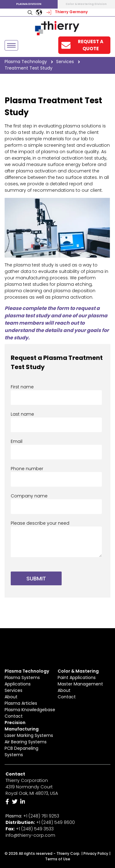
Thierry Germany (66, 12)
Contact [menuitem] (14, 716)
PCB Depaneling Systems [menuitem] (21, 751)
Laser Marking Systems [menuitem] (29, 735)
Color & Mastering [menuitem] (78, 671)
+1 (56, 822)
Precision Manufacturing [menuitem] (22, 726)
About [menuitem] (11, 697)
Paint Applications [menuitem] (77, 677)
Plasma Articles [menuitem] (21, 703)
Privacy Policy (96, 853)
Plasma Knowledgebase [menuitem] (30, 710)
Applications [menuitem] (18, 684)
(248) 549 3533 (37, 829)
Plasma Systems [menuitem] (22, 677)
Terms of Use (58, 859)
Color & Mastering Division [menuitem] (86, 4)
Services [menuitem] (13, 690)
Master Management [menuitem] (80, 684)
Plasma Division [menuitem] (29, 4)
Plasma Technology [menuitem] (27, 671)
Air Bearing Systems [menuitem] (26, 742)
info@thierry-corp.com (30, 835)
